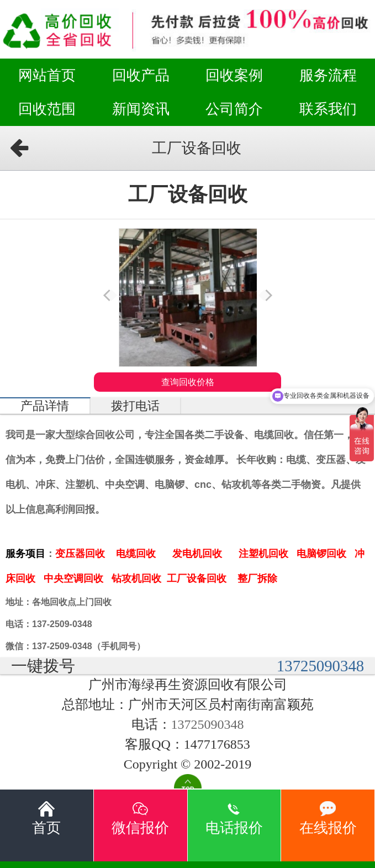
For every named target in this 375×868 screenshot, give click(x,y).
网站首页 (47, 75)
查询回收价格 (188, 382)
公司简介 (234, 109)
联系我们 (328, 109)
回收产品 (141, 75)
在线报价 (328, 818)
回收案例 (234, 75)
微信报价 (140, 818)
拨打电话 (135, 406)
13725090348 (320, 666)
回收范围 (47, 109)
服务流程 (328, 75)
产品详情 (45, 406)
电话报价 (234, 818)
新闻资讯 (141, 109)
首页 (46, 818)
